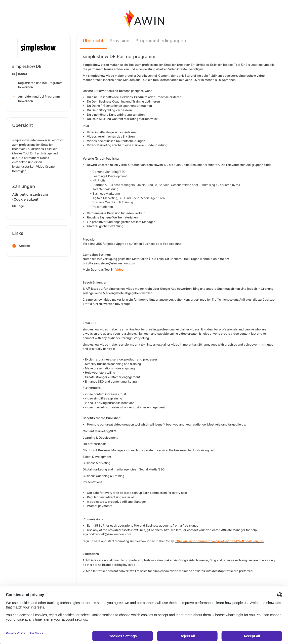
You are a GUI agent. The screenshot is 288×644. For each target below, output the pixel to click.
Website (21, 246)
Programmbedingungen (161, 41)
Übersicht (93, 41)
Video (119, 269)
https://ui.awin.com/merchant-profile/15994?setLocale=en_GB (220, 541)
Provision (120, 41)
